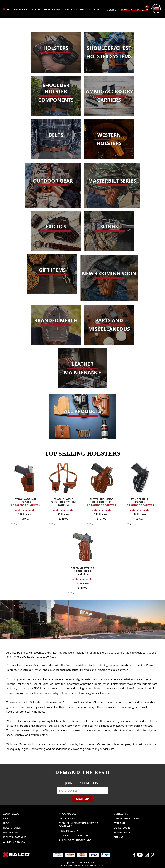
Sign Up (82, 799)
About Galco (11, 814)
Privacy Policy (67, 814)
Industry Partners (15, 837)
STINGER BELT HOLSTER (140, 502)
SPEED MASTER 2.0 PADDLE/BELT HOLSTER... (82, 571)
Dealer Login (122, 828)
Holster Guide (12, 828)
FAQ (5, 818)
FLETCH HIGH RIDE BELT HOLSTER (102, 502)
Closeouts (83, 9)
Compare (18, 524)
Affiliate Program (14, 842)
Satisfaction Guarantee (73, 835)
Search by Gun (25, 9)
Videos (98, 9)
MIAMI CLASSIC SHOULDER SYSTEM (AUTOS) (63, 502)
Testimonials (122, 832)
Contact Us (121, 814)
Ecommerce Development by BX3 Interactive (82, 865)
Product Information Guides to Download (78, 825)
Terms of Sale (67, 818)
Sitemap (119, 837)
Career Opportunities (127, 818)
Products (45, 9)
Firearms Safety (68, 831)
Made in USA (10, 832)
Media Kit (119, 823)
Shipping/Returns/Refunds (75, 840)
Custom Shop (63, 9)
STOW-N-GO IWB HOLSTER (25, 502)
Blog (6, 823)
